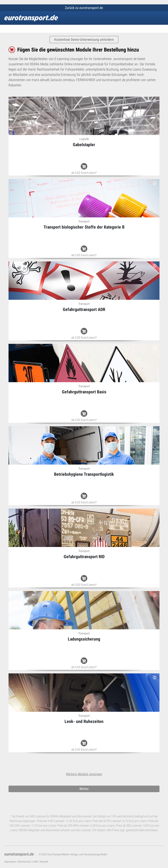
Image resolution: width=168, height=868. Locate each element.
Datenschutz (25, 862)
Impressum (10, 862)
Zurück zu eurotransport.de (84, 8)
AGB (36, 862)
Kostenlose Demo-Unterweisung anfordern (84, 40)
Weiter (84, 789)
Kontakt (44, 862)
